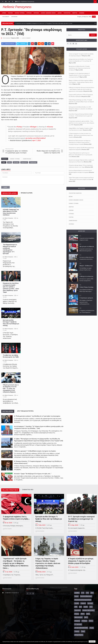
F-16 (83, 593)
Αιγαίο (76, 596)
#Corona (50, 127)
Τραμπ (83, 631)
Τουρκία (77, 631)
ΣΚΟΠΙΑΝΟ (36, 13)
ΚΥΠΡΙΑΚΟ (29, 13)
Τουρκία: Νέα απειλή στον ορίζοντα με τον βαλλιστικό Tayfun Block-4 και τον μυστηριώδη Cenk (81, 155)
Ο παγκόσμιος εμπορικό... (87, 298)
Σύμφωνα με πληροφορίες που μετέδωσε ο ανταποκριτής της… (9, 264)
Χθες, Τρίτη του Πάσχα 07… (45, 575)
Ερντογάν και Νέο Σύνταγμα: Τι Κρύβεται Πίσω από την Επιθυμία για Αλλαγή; (49, 519)
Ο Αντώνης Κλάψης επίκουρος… (13, 526)
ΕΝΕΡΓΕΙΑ (75, 13)
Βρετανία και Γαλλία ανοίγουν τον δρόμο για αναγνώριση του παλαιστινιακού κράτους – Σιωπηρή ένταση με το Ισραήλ (80, 142)
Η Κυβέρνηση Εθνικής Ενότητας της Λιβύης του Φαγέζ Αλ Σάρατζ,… (11, 366)
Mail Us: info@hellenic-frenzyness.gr (25, 2)
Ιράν (80, 607)
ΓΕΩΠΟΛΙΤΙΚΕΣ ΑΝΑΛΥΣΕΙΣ (75, 193)
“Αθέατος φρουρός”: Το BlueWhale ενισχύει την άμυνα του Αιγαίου (35, 451)
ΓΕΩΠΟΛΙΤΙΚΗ (67, 13)
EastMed (77, 593)
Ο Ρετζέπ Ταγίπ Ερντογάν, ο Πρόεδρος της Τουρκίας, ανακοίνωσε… (10, 335)
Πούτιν (91, 621)
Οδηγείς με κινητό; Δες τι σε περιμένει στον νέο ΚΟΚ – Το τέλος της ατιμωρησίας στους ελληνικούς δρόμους (11, 388)
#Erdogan (33, 127)
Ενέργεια (83, 603)
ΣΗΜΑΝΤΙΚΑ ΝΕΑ (27, 159)
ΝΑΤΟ (86, 617)
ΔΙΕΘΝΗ (60, 13)
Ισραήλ (86, 607)
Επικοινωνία (14, 17)
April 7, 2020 (36, 140)
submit (5, 187)
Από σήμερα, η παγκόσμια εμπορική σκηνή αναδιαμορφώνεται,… (86, 302)
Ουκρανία (77, 621)
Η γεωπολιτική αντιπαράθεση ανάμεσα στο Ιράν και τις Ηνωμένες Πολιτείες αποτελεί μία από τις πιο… (44, 23)
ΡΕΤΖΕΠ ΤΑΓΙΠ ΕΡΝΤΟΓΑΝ (81, 628)
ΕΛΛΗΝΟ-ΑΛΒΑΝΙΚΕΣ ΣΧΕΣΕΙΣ (48, 13)
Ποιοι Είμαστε (6, 17)
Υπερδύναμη (33, 162)
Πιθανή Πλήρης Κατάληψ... (87, 287)
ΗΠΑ (76, 607)
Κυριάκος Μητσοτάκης (88, 610)
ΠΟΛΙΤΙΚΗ (10, 13)
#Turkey (19, 127)
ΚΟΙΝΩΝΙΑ (82, 13)
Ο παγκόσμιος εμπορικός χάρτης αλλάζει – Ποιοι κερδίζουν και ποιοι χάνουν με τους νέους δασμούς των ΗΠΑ (82, 123)
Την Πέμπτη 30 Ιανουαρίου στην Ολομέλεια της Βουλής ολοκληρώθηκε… (10, 225)
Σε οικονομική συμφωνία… (77, 528)
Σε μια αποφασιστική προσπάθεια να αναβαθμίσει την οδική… (11, 401)
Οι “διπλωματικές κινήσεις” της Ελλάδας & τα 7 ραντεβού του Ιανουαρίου (37, 416)
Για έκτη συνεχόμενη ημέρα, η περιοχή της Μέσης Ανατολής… (10, 301)
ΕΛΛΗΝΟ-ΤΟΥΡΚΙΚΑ (20, 13)
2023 (9, 162)
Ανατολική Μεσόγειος (86, 596)
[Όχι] (96, 642)
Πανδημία (84, 621)
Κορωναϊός (78, 610)
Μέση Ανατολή (78, 617)
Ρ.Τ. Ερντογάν (78, 624)
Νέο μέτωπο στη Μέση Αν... (87, 247)
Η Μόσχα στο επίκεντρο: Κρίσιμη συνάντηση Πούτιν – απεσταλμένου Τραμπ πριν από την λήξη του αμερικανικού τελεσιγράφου (82, 89)
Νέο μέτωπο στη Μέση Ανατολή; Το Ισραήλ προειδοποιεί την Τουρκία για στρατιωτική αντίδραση (79, 68)
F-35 (87, 593)
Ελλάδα (77, 603)
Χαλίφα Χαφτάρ (79, 635)
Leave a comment (26, 38)
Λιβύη (88, 614)
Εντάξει (92, 642)
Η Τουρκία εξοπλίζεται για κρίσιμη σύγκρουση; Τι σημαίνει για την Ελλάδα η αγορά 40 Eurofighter (81, 561)
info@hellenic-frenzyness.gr (12, 593)
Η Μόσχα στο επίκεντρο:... (87, 276)
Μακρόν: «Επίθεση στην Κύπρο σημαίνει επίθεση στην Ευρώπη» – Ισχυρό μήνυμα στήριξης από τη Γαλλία (81, 82)
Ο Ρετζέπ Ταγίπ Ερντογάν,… (45, 528)
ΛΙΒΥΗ (83, 614)
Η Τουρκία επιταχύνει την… (77, 570)
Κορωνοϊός (24, 162)
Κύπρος (77, 614)
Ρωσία (92, 628)
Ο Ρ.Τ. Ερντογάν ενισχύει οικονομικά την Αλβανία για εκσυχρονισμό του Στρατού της (81, 519)
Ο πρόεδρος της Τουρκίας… (12, 575)
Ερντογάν (16, 162)
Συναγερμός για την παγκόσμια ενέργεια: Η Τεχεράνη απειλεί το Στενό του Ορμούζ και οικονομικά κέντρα (79, 75)
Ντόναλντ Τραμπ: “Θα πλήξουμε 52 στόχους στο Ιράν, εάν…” (33, 474)
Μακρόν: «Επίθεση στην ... (87, 266)
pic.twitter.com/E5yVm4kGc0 (35, 138)
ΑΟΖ (92, 593)
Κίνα (91, 607)
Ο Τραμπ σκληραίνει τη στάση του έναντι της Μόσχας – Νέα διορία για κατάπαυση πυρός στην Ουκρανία (81, 135)
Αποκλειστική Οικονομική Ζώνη (83, 600)
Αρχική (4, 13)
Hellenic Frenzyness (9, 218)
